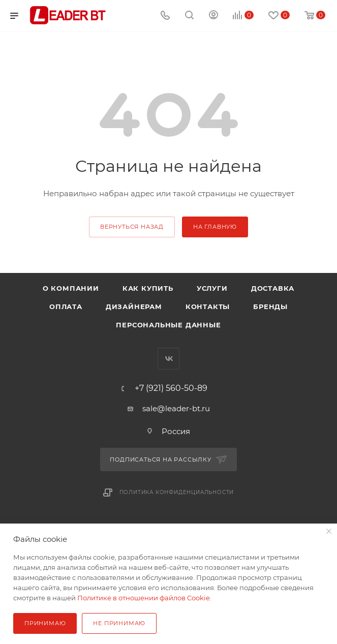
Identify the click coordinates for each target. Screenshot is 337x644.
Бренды (270, 306)
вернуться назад (132, 227)
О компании (71, 288)
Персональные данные (168, 325)
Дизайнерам (134, 306)
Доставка (273, 288)
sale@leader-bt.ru (176, 408)
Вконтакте (168, 359)
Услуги (212, 288)
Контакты (208, 306)
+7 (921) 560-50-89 (171, 388)
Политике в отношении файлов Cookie (144, 598)
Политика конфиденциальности (177, 492)
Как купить (148, 288)
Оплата (66, 306)
